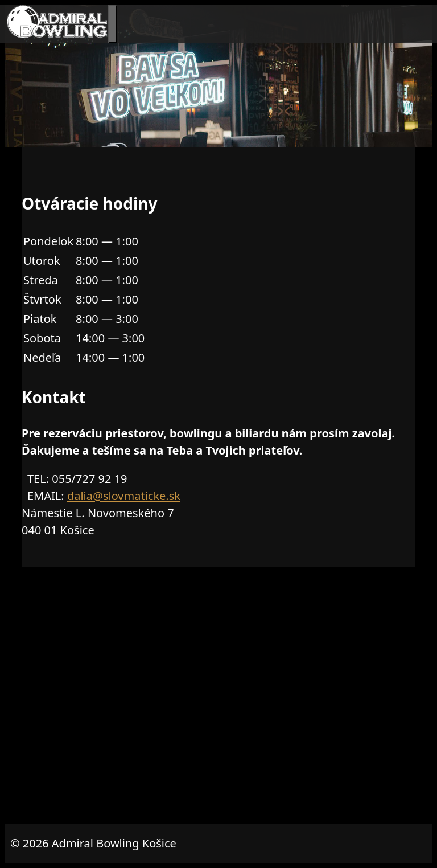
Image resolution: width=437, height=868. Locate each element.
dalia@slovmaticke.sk (124, 496)
